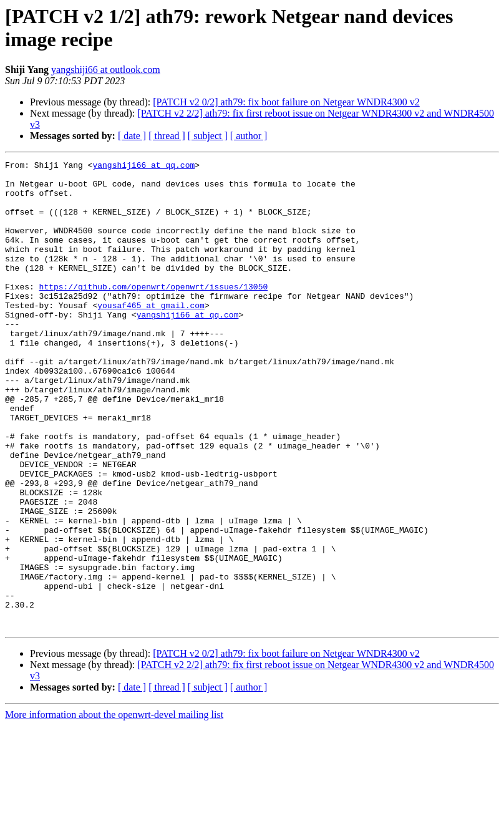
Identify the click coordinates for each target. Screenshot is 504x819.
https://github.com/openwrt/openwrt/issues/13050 (154, 313)
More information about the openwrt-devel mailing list (114, 808)
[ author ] (249, 136)
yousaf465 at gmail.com (151, 335)
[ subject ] (208, 136)
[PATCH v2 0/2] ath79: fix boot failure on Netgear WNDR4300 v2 (286, 102)
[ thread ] (167, 136)
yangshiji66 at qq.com (143, 167)
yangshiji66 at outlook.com (106, 70)
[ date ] (132, 136)
